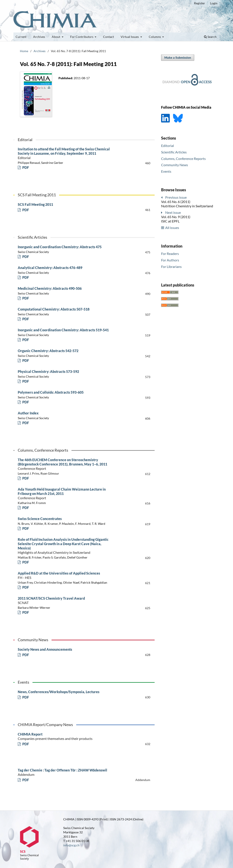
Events (166, 171)
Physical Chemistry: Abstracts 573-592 (48, 371)
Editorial (167, 146)
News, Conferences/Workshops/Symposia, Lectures (59, 692)
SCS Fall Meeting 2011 (35, 204)
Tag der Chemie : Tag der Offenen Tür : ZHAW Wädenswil (65, 772)
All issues (172, 228)
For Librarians (171, 267)
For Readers (170, 254)
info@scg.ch (71, 845)
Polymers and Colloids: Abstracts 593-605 (51, 392)
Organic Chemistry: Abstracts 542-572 (48, 351)
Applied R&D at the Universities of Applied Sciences (65, 575)
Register (200, 3)
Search (210, 37)
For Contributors (82, 37)
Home (24, 51)
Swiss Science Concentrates (40, 519)
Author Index (28, 413)
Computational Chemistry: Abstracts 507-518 (54, 309)
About (56, 37)
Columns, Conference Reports (183, 159)
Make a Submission (178, 57)
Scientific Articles (174, 152)
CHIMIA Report (65, 736)
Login (214, 3)
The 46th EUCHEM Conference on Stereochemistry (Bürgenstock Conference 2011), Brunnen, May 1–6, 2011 (65, 464)
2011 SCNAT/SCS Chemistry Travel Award (65, 601)
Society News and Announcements (45, 649)
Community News (175, 165)
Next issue (173, 212)
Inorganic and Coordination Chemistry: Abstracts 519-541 (63, 330)
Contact (108, 37)
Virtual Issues (130, 37)
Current (21, 37)
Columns (155, 37)
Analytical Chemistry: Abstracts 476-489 (50, 268)
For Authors (170, 260)
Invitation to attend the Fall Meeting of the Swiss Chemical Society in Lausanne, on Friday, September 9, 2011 (65, 153)
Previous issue (176, 197)
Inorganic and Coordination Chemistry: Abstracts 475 (60, 247)
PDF (25, 167)
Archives (39, 37)
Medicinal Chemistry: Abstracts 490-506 (50, 288)
